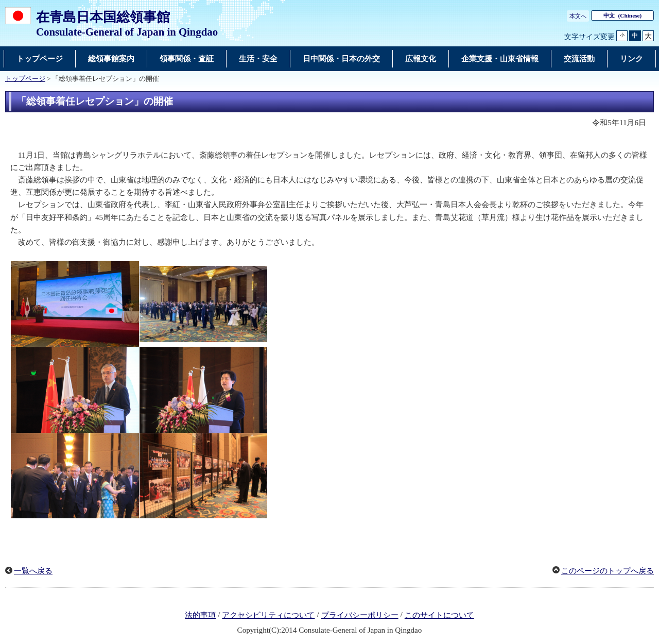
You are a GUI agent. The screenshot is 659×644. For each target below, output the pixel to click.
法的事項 (200, 615)
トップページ (25, 79)
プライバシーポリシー (360, 615)
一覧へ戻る (33, 571)
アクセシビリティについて (268, 615)
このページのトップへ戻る (608, 571)
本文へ (578, 16)
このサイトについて (439, 615)
